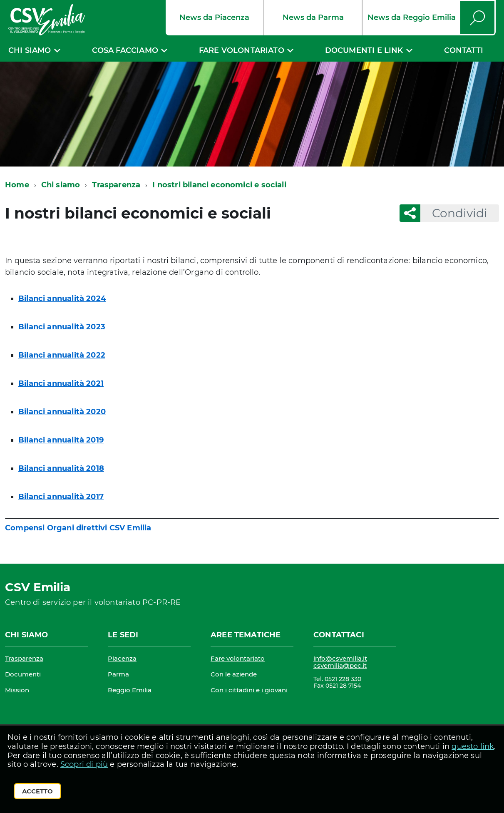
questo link (473, 746)
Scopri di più (84, 764)
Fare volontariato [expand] (242, 50)
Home (17, 185)
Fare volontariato (238, 658)
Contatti (464, 50)
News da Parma (313, 17)
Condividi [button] (454, 213)
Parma (118, 674)
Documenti (23, 674)
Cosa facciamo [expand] (125, 50)
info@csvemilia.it (340, 658)
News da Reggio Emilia (412, 17)
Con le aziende (234, 674)
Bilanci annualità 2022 (62, 355)
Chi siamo (61, 185)
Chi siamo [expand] (30, 50)
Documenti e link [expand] (364, 50)
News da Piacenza (214, 17)
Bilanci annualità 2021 (61, 383)
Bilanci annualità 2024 (62, 298)
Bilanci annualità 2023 (62, 327)
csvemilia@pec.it (340, 665)
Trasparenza (116, 185)
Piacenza (122, 658)
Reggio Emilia (130, 690)
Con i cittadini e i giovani (249, 690)
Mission (17, 690)
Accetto (37, 791)
